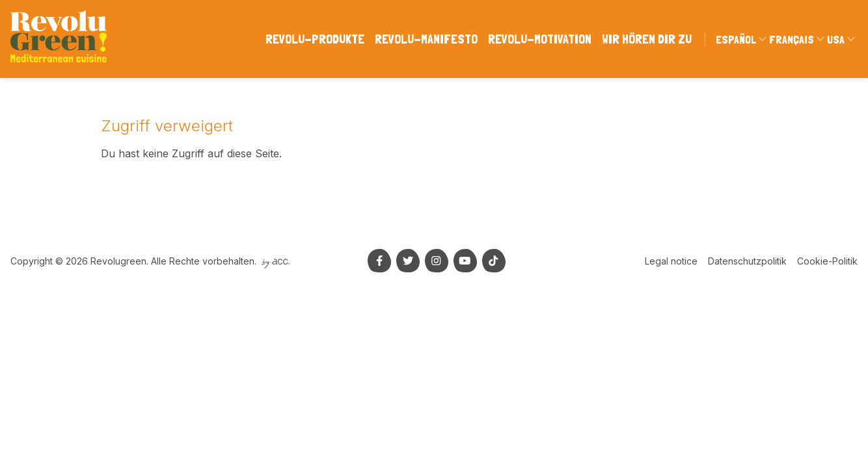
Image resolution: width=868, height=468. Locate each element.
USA (836, 39)
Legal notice (671, 261)
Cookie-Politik (827, 261)
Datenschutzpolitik (747, 261)
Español (736, 39)
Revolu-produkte (315, 39)
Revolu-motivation (540, 39)
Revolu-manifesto (426, 39)
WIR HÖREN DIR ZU (647, 39)
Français (792, 39)
